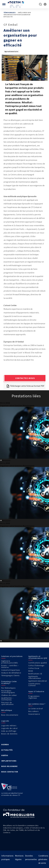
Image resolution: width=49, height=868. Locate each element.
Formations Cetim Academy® (9, 682)
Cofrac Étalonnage (36, 665)
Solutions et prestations (12, 656)
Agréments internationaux (35, 677)
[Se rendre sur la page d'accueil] (16, 2)
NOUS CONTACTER (10, 772)
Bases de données (9, 734)
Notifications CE (35, 674)
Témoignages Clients (10, 675)
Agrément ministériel (38, 681)
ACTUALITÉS (7, 750)
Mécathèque (7, 710)
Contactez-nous (25, 378)
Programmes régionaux (34, 697)
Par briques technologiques (8, 692)
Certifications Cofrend (34, 685)
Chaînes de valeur (9, 695)
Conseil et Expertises (11, 670)
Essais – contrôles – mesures (10, 666)
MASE (31, 671)
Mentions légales (19, 857)
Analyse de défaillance (11, 673)
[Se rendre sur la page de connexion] (45, 4)
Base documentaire (10, 715)
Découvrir (5, 460)
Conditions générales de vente (43, 859)
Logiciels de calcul (9, 728)
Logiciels (5, 721)
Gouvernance (34, 714)
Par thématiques (8, 688)
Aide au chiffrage (9, 731)
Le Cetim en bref (36, 709)
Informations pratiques (7, 857)
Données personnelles (31, 857)
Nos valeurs (33, 711)
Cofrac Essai (34, 668)
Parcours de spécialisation (7, 703)
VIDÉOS (5, 755)
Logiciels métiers (9, 726)
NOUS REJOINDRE (9, 766)
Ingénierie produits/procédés (10, 662)
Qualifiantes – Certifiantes (7, 699)
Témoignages (10, 13)
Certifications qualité (38, 663)
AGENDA (5, 744)
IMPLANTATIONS (9, 761)
